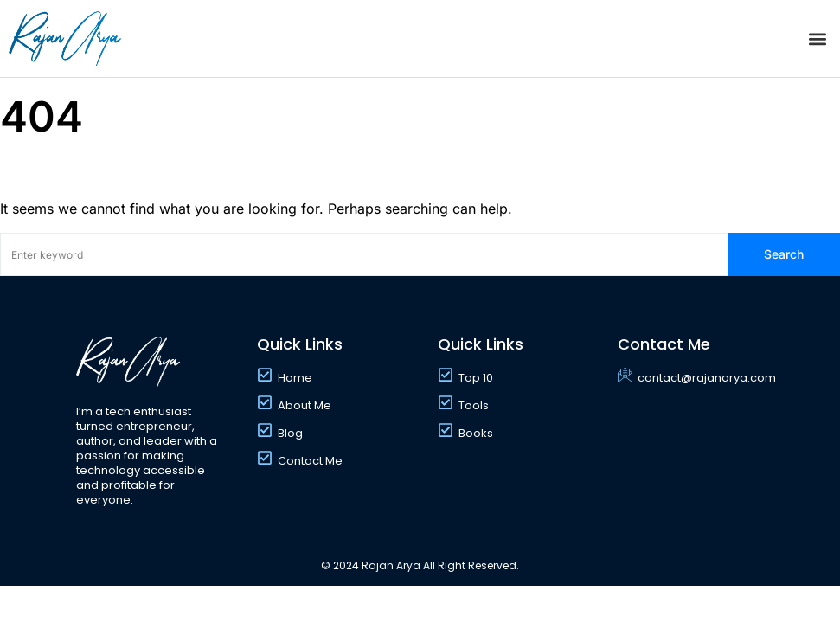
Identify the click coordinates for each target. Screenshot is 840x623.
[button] (817, 39)
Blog (290, 433)
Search (784, 254)
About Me (305, 405)
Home (295, 378)
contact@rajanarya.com (707, 378)
